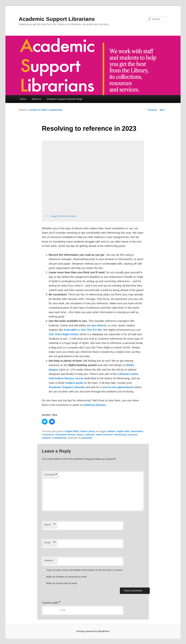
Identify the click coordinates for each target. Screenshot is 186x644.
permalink (87, 438)
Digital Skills (72, 431)
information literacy (65, 435)
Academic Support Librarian (67, 387)
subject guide (74, 383)
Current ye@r (51, 603)
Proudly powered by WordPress (93, 631)
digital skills (123, 431)
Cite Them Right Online (64, 334)
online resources (104, 435)
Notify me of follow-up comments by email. (67, 577)
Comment (51, 475)
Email (50, 543)
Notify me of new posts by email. (62, 583)
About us (36, 99)
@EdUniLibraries (95, 405)
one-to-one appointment (118, 387)
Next (163, 110)
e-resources (48, 435)
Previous (151, 110)
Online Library (87, 431)
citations (111, 431)
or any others (96, 325)
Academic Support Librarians (57, 19)
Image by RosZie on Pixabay (63, 216)
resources (132, 435)
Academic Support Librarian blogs (64, 99)
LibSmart (89, 435)
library (80, 435)
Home (23, 99)
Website (49, 560)
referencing (120, 435)
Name (50, 525)
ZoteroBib (70, 330)
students (46, 438)
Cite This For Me (91, 330)
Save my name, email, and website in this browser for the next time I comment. (85, 570)
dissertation (137, 431)
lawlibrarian (56, 110)
